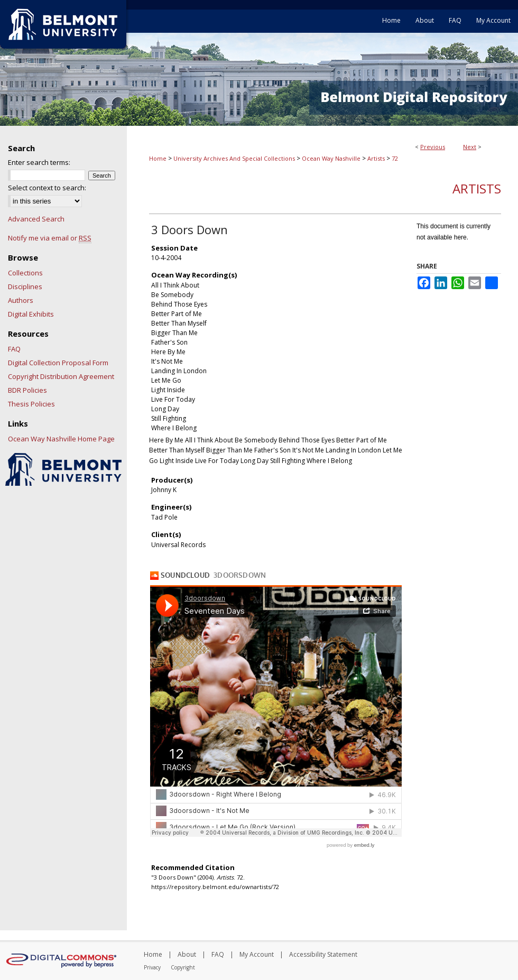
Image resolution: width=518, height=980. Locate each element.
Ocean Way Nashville (331, 158)
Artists (376, 158)
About (187, 954)
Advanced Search (36, 219)
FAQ (14, 349)
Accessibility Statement (323, 954)
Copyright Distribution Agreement (61, 376)
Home (158, 158)
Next (470, 147)
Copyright (183, 967)
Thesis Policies (31, 404)
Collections (25, 273)
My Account (257, 954)
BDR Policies (27, 390)
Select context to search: (47, 188)
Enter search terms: (39, 162)
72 (395, 158)
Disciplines (25, 286)
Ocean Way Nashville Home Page (61, 439)
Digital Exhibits (31, 314)
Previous (433, 147)
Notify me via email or (50, 238)
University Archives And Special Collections (234, 158)
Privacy (152, 967)
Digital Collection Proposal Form (58, 363)
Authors (21, 300)
